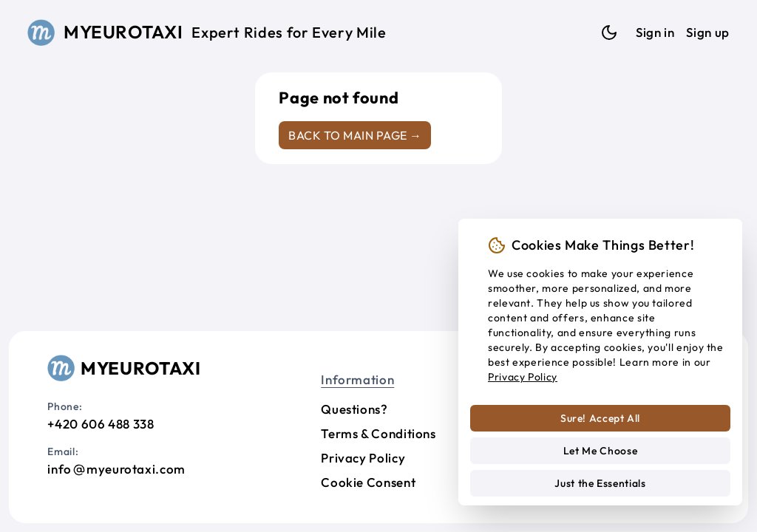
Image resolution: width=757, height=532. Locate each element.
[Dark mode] (609, 33)
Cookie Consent (368, 482)
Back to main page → (355, 135)
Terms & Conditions (378, 433)
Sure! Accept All (600, 418)
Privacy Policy (363, 458)
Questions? (354, 409)
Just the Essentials (600, 483)
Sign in (655, 32)
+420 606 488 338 (101, 424)
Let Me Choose (600, 451)
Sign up (707, 32)
